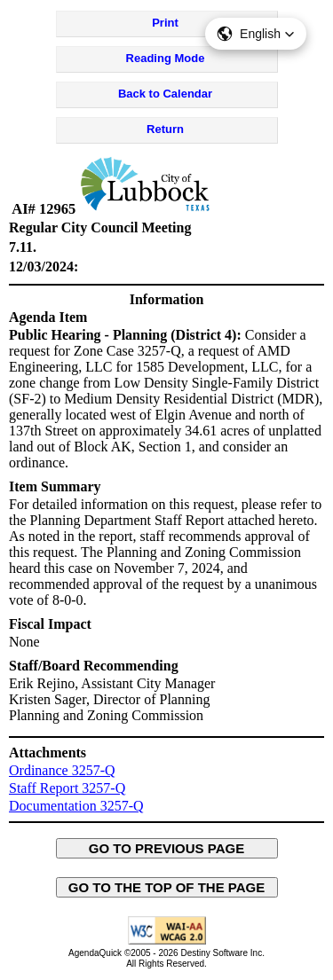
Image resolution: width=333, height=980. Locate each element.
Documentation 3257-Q (76, 806)
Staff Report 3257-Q (67, 788)
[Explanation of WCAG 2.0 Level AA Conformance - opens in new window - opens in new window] (167, 941)
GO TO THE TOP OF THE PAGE (167, 887)
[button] (256, 34)
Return (165, 129)
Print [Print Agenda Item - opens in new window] (165, 23)
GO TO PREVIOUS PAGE (167, 848)
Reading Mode (166, 58)
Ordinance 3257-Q (62, 770)
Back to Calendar (165, 94)
